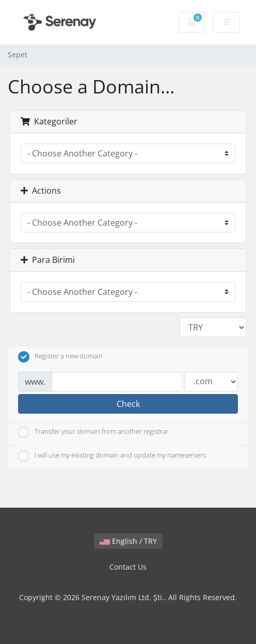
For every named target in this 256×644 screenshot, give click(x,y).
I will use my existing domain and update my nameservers (112, 456)
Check (128, 404)
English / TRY (128, 541)
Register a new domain (60, 357)
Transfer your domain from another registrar (93, 432)
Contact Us (128, 567)
